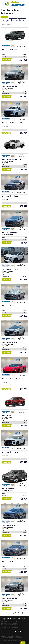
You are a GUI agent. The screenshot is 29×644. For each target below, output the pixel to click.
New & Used (13, 17)
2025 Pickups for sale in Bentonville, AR (10, 626)
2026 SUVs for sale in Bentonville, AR (9, 622)
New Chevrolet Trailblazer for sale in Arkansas (11, 640)
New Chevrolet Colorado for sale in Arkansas (11, 638)
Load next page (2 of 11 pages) (14, 613)
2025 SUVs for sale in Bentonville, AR (9, 625)
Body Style (22, 17)
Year (9, 20)
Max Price (15, 20)
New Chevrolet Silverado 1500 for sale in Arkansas (10, 636)
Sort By (23, 20)
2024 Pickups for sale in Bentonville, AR (10, 627)
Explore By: (5, 17)
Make (3, 20)
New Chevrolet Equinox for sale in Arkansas (11, 635)
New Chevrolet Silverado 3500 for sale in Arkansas (10, 639)
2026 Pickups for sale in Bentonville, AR (10, 623)
